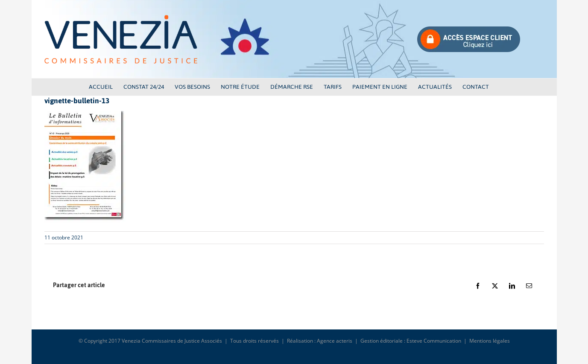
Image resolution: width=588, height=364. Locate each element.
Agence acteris (335, 341)
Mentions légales (490, 341)
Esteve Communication (434, 341)
